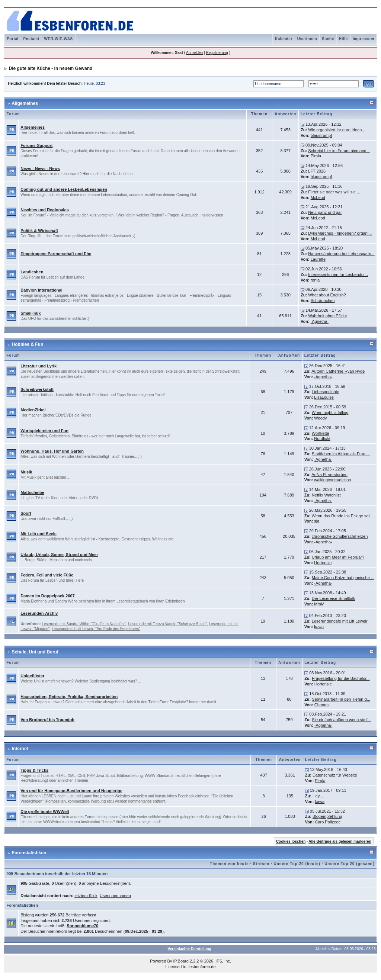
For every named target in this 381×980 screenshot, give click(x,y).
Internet (20, 749)
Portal (12, 39)
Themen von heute (229, 864)
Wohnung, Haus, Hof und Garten (52, 451)
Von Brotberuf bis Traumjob (47, 720)
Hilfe (343, 39)
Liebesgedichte (326, 392)
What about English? (327, 295)
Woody (320, 418)
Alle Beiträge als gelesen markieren (340, 841)
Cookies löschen (291, 841)
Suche (328, 39)
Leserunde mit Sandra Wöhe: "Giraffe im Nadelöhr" (84, 624)
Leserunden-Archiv (39, 613)
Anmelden (194, 53)
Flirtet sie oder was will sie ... (334, 192)
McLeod (318, 197)
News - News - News (40, 168)
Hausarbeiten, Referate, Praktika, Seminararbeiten (69, 697)
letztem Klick (86, 896)
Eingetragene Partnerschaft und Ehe (56, 254)
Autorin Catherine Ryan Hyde (338, 371)
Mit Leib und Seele (39, 534)
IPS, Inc (223, 961)
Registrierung (217, 53)
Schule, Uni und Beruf (35, 652)
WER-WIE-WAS (59, 39)
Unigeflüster (32, 676)
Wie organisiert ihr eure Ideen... (337, 130)
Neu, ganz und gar (325, 212)
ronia (315, 280)
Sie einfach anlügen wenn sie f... (341, 720)
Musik (26, 472)
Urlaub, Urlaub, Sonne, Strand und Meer (59, 555)
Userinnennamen (115, 896)
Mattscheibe (32, 492)
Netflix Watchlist (326, 495)
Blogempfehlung (327, 816)
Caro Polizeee (328, 822)
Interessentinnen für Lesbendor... (338, 274)
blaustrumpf (321, 135)
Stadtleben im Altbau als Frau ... (341, 454)
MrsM (319, 604)
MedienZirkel (33, 410)
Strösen (261, 864)
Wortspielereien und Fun (44, 431)
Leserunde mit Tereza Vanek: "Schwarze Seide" (168, 624)
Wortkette (321, 433)
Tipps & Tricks (34, 770)
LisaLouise (324, 397)
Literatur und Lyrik (39, 366)
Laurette (318, 259)
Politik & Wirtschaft (39, 231)
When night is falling (330, 412)
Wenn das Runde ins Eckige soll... (343, 516)
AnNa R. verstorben (329, 475)
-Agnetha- (320, 321)
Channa (322, 705)
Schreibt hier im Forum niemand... (339, 151)
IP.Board (181, 961)
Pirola (316, 156)
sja (317, 521)
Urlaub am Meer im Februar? (338, 557)
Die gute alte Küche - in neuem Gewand (51, 68)
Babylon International (41, 290)
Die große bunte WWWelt (45, 812)
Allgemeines (25, 103)
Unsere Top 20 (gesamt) (350, 864)
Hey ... (318, 796)
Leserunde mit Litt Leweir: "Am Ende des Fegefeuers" (96, 629)
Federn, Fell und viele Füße (47, 575)
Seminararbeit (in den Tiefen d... (341, 699)
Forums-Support (36, 145)
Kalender (284, 39)
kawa (319, 627)
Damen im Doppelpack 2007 (48, 596)
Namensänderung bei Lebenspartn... (341, 254)
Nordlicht (322, 438)
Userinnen (307, 39)
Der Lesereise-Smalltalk (334, 598)
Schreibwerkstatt (37, 389)
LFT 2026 (317, 171)
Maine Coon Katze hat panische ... (343, 578)
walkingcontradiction (332, 480)
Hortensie (323, 563)
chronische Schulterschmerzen (340, 536)
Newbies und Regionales (45, 210)
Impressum (364, 39)
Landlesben (32, 272)
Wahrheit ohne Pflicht (327, 316)
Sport (26, 513)
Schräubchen (323, 301)
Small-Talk (31, 313)
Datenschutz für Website (335, 775)
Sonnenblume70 (82, 926)
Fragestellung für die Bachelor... (341, 678)
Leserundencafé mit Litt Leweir (340, 621)
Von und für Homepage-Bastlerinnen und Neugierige (71, 791)
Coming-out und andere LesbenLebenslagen (64, 189)
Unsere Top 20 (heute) (297, 864)
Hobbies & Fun (28, 344)
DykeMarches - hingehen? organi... (340, 233)
